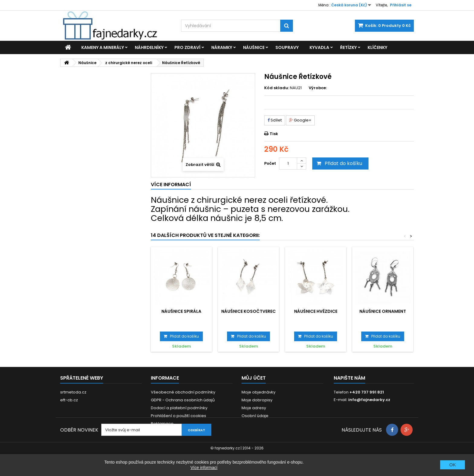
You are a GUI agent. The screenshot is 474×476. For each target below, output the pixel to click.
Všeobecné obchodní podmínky (183, 392)
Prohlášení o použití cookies (179, 416)
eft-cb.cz (69, 400)
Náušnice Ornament (383, 311)
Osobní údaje (255, 416)
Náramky (222, 47)
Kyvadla (319, 47)
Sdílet (275, 120)
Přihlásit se (401, 5)
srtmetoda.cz (73, 392)
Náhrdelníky (149, 47)
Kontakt (158, 431)
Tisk (274, 134)
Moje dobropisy (257, 400)
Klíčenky (377, 47)
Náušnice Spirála (181, 311)
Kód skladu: (277, 88)
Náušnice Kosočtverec (248, 311)
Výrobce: (318, 88)
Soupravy (287, 47)
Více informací (204, 468)
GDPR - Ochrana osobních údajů (183, 400)
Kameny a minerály (103, 47)
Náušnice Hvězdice (316, 311)
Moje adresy (254, 408)
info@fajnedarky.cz (369, 400)
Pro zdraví (187, 47)
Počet (270, 163)
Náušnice (254, 47)
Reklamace (162, 424)
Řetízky (348, 47)
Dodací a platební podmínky (179, 408)
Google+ (300, 120)
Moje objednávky (258, 392)
